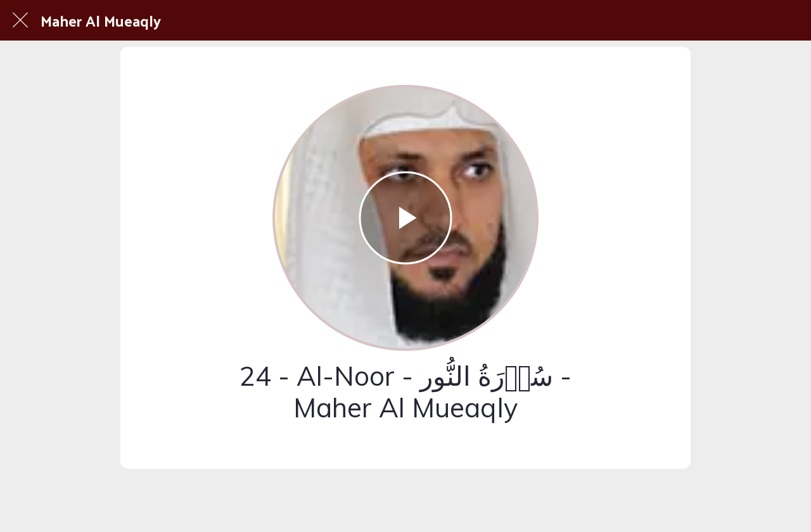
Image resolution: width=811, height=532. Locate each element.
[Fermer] (20, 20)
